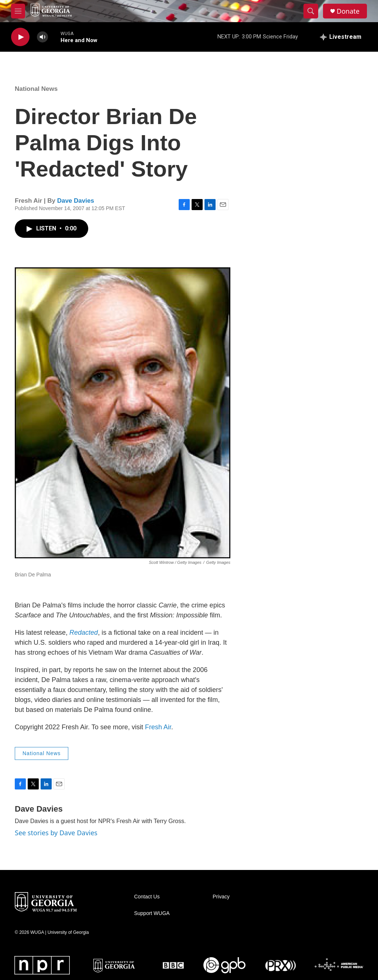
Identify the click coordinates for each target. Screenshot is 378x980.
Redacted (84, 633)
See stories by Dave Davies (56, 833)
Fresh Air (158, 727)
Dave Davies (76, 201)
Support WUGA (152, 913)
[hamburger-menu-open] (18, 11)
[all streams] (341, 37)
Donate (348, 11)
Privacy (221, 897)
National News (36, 89)
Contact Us (147, 897)
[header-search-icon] (311, 11)
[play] (20, 37)
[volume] (42, 37)
